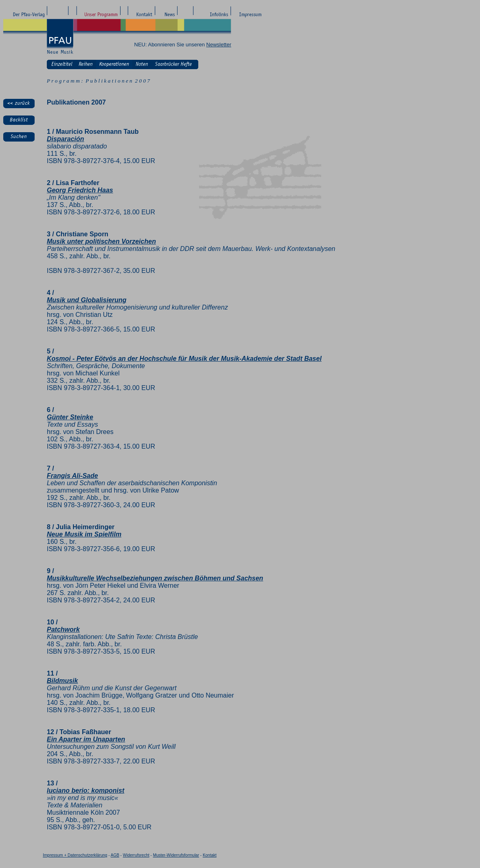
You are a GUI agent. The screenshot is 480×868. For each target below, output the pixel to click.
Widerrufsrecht (136, 855)
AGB (115, 855)
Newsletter (219, 45)
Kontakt (210, 855)
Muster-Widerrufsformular (176, 855)
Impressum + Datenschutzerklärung (75, 855)
